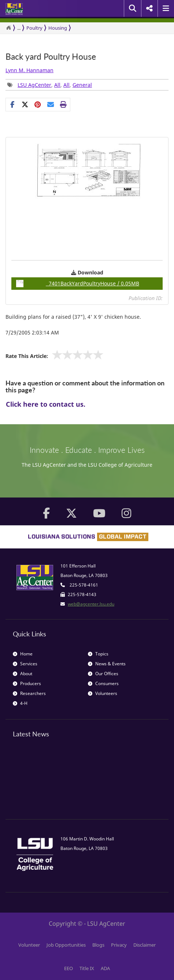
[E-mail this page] (51, 104)
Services (25, 664)
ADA (105, 968)
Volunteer (29, 945)
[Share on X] (25, 104)
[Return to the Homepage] (8, 28)
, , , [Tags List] (50, 85)
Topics (98, 654)
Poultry (34, 28)
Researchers (29, 693)
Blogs (98, 945)
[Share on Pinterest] (38, 104)
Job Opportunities (66, 945)
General (82, 85)
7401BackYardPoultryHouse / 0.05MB (78, 284)
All (57, 85)
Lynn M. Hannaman (29, 70)
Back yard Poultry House (51, 57)
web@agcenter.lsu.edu (91, 604)
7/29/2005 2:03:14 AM (32, 332)
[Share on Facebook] (12, 104)
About (23, 674)
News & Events (107, 664)
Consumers (103, 683)
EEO (69, 968)
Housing (58, 28)
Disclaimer (145, 945)
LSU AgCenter (34, 85)
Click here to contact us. (46, 404)
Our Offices (103, 674)
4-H (20, 703)
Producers (27, 683)
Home (23, 654)
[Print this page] (64, 104)
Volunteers (103, 693)
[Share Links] (38, 104)
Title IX (87, 968)
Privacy (119, 945)
